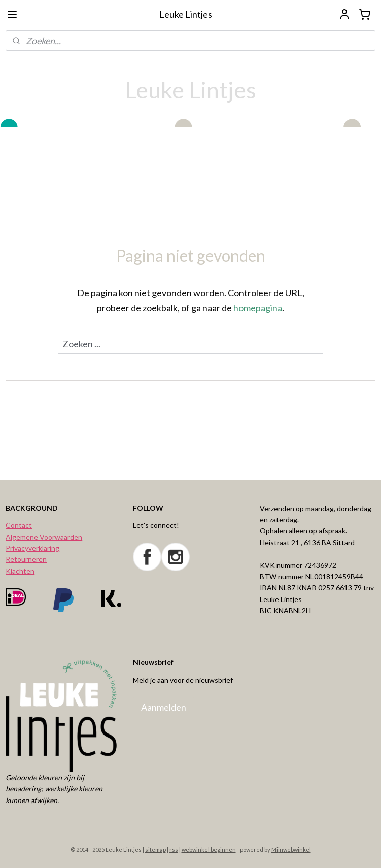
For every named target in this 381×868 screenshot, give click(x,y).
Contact (19, 525)
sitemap (155, 849)
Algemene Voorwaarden (44, 537)
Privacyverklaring (32, 548)
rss (174, 849)
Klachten (20, 571)
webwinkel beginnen (209, 849)
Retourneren (26, 559)
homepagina (258, 308)
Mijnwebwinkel (291, 849)
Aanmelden (164, 707)
